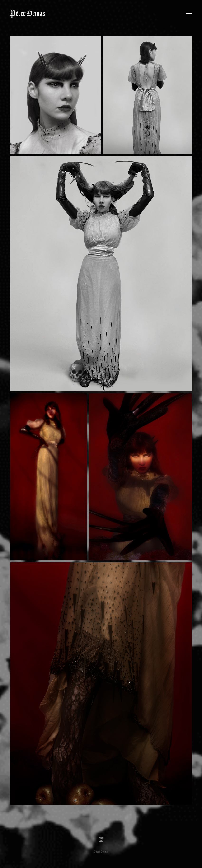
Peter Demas (28, 13)
